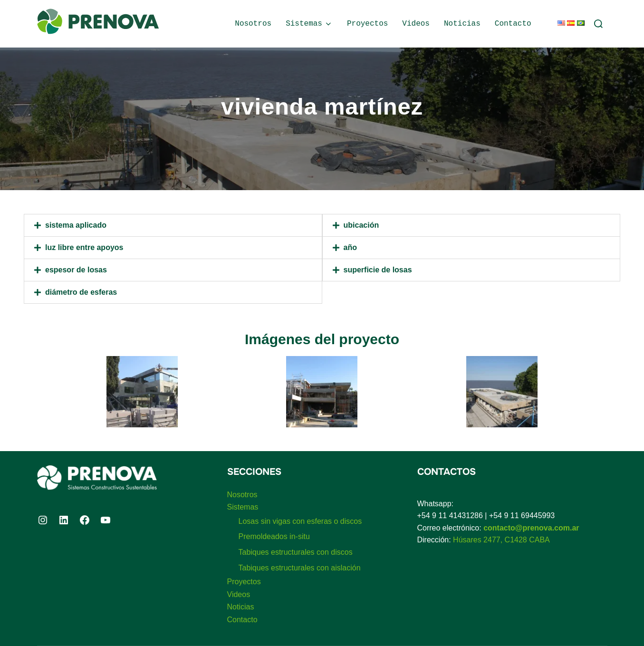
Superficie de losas (378, 270)
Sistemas (309, 24)
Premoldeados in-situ (274, 536)
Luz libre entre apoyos (84, 247)
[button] (173, 225)
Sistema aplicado (76, 225)
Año (350, 247)
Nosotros (253, 24)
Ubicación (361, 225)
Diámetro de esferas (81, 292)
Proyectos (367, 24)
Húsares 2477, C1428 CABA (501, 540)
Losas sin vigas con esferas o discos (300, 521)
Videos (416, 24)
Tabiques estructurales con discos (296, 552)
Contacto (513, 24)
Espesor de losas (76, 270)
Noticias (462, 24)
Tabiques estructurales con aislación (300, 568)
